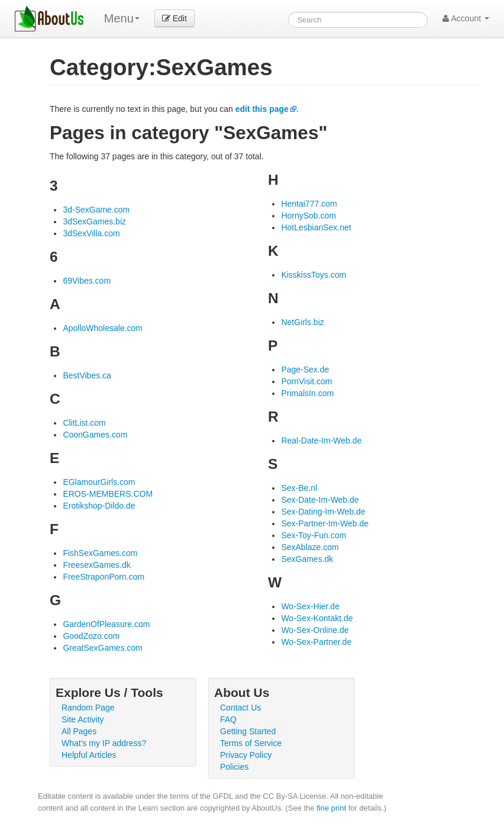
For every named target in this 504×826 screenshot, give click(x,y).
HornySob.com (308, 216)
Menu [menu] (122, 18)
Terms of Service (251, 743)
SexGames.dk (307, 559)
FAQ (228, 719)
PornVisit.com (306, 381)
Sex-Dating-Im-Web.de (323, 512)
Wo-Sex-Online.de (315, 630)
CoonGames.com (95, 435)
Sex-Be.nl (299, 488)
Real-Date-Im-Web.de (321, 441)
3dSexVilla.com (91, 233)
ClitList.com (84, 423)
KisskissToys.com (314, 275)
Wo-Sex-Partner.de (316, 642)
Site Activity (83, 719)
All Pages (79, 731)
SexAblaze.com (310, 547)
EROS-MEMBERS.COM (108, 494)
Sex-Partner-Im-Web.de (325, 523)
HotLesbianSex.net (316, 227)
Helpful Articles (89, 755)
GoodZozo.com (91, 636)
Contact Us (240, 708)
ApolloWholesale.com (103, 328)
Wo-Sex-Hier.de (310, 606)
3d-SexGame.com (96, 210)
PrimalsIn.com (307, 393)
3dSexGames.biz (94, 221)
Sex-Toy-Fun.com (314, 535)
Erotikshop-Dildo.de (99, 506)
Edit (175, 18)
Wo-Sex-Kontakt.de (317, 618)
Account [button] (466, 18)
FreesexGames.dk (96, 565)
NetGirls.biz (302, 322)
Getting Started (248, 731)
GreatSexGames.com (103, 648)
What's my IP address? (104, 743)
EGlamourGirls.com (99, 482)
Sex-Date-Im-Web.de (320, 500)
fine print (331, 808)
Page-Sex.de (305, 369)
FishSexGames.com (100, 553)
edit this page (262, 109)
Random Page (88, 708)
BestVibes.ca (87, 375)
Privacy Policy (246, 755)
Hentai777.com (309, 204)
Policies (234, 767)
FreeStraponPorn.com (104, 577)
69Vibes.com (87, 281)
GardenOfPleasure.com (106, 624)
